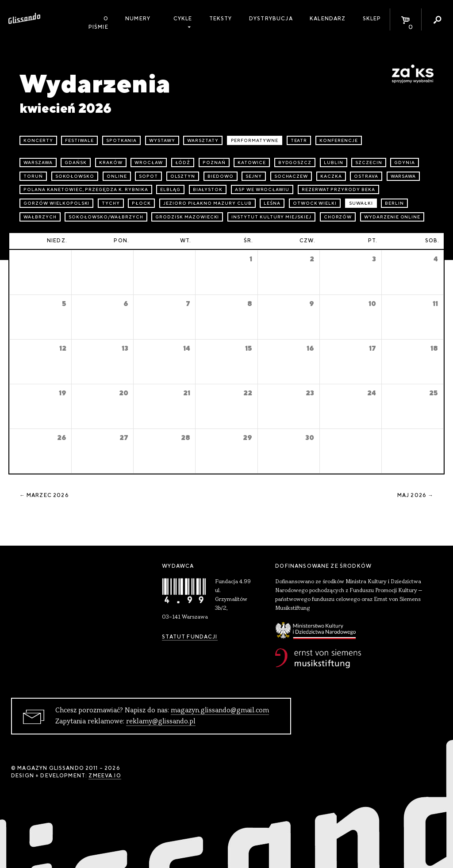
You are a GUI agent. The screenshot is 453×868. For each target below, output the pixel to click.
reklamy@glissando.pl (161, 722)
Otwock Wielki (315, 203)
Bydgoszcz (295, 163)
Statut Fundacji (190, 637)
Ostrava (366, 176)
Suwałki (361, 203)
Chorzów (338, 217)
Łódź (183, 163)
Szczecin (369, 163)
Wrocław (149, 163)
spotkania (122, 140)
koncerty (38, 140)
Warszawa (38, 163)
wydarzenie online (392, 217)
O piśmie (98, 23)
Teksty (221, 19)
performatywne (255, 140)
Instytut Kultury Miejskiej (271, 217)
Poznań (214, 163)
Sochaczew (291, 176)
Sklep (372, 19)
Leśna (272, 203)
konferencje (339, 140)
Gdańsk (76, 163)
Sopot (148, 176)
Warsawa (403, 176)
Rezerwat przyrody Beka (338, 189)
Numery (138, 19)
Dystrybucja (271, 19)
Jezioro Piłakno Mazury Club (207, 203)
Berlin (394, 203)
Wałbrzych (40, 217)
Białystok (208, 189)
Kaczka (331, 176)
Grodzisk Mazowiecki (187, 217)
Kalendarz (328, 19)
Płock (141, 203)
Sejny (254, 176)
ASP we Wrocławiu (262, 189)
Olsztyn (183, 176)
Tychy (111, 203)
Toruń (33, 176)
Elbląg (170, 189)
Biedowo (221, 176)
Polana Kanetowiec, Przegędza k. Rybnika (86, 189)
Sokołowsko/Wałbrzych (106, 217)
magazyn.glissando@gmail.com (220, 711)
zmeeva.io (105, 776)
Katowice (252, 163)
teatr (299, 140)
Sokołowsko (75, 176)
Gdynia (405, 163)
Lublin (334, 163)
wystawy (162, 140)
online (117, 176)
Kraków (111, 163)
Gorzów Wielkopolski (56, 203)
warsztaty (203, 140)
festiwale (79, 140)
